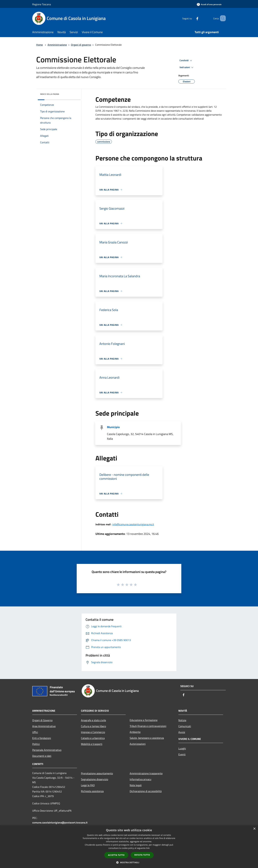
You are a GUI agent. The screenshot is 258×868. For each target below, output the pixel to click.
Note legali (136, 785)
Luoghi (182, 748)
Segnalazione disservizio (95, 779)
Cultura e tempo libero (93, 726)
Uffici (35, 732)
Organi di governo (81, 45)
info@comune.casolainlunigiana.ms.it (133, 524)
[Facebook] (193, 18)
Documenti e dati (42, 756)
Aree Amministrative (44, 726)
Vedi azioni (187, 67)
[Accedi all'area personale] (209, 4)
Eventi (182, 754)
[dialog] (129, 847)
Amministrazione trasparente (146, 773)
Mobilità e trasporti (92, 744)
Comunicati (185, 726)
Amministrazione (57, 45)
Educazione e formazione (144, 720)
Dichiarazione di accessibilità (146, 791)
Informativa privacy (141, 779)
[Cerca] (222, 18)
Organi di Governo (42, 720)
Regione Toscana (42, 4)
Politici (36, 744)
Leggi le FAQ (88, 785)
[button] (129, 862)
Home (39, 45)
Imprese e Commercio (93, 732)
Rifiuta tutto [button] (142, 855)
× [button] (254, 829)
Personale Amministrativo (47, 750)
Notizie (182, 720)
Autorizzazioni (138, 744)
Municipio (113, 427)
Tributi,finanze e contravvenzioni (148, 726)
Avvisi (182, 732)
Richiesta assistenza (92, 791)
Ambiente (135, 732)
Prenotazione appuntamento (97, 773)
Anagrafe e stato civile (93, 720)
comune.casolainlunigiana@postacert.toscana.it (60, 822)
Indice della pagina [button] (50, 94)
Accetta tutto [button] (116, 855)
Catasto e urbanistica (93, 738)
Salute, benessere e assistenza (147, 738)
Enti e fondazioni (42, 738)
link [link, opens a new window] (148, 848)
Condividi (186, 61)
